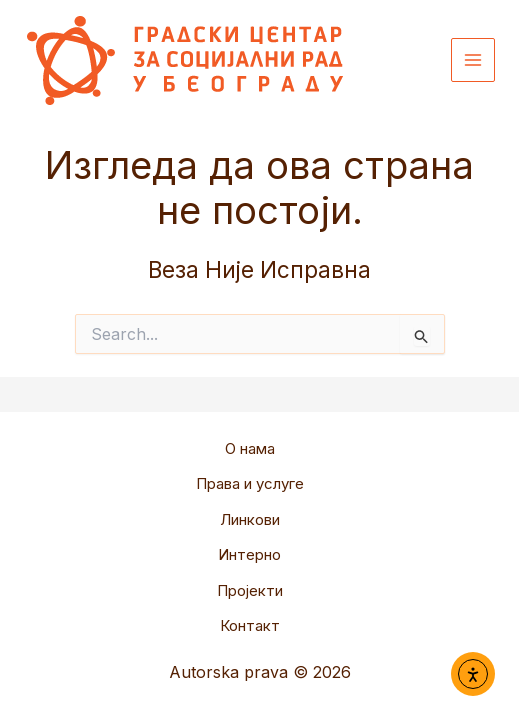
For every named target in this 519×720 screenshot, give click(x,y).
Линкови (250, 519)
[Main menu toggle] (473, 60)
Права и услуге (250, 483)
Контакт (250, 625)
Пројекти (250, 590)
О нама (250, 448)
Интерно (249, 554)
